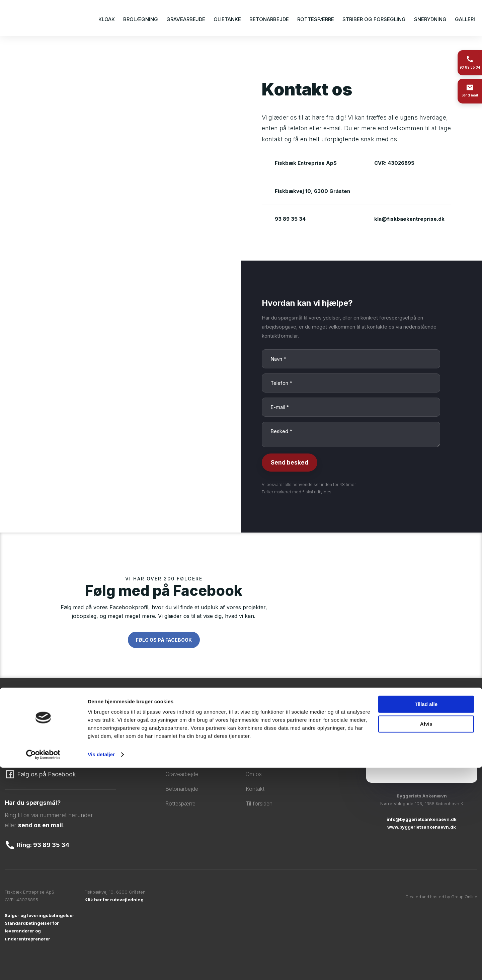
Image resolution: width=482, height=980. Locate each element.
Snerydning (430, 19)
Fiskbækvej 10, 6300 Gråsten (312, 191)
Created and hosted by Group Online (441, 897)
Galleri (465, 19)
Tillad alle (426, 917)
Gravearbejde (186, 19)
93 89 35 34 (290, 219)
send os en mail (41, 825)
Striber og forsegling (374, 19)
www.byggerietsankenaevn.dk (422, 827)
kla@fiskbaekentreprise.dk (409, 219)
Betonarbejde (269, 19)
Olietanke (227, 19)
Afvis (426, 936)
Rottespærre (316, 19)
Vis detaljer (101, 967)
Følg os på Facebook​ (164, 640)
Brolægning (141, 19)
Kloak (107, 19)
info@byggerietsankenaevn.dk (422, 819)
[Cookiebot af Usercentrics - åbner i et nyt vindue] (43, 967)
